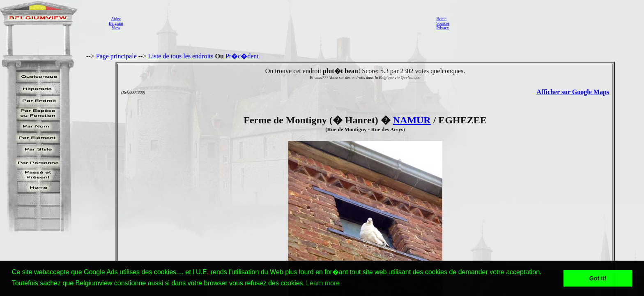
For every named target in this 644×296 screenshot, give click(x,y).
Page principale (116, 56)
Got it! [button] (598, 278)
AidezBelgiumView (116, 23)
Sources (443, 23)
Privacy (443, 28)
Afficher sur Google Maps (573, 92)
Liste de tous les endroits (181, 56)
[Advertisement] (277, 23)
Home (441, 19)
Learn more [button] (323, 283)
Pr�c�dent (242, 56)
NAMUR (412, 120)
